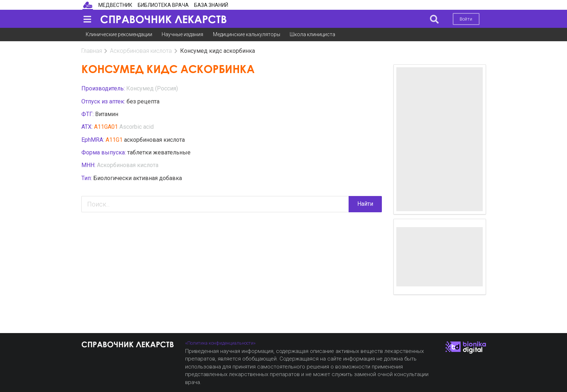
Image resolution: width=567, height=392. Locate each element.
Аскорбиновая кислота (141, 51)
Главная (92, 51)
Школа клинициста (312, 34)
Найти (365, 204)
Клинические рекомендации (119, 34)
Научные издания (182, 34)
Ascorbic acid (137, 127)
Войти (466, 19)
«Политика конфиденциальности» (220, 343)
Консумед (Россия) (152, 88)
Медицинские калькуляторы (247, 34)
